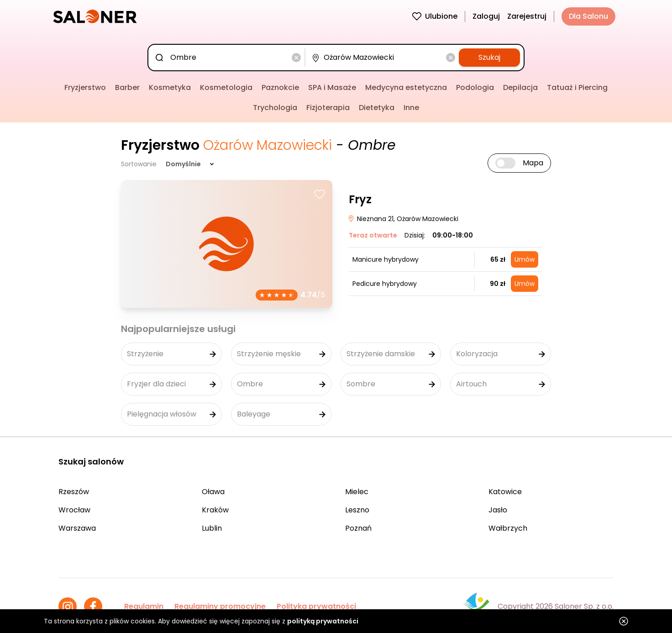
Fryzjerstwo (85, 87)
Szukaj (489, 57)
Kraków (215, 510)
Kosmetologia (226, 87)
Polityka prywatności (316, 606)
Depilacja (520, 87)
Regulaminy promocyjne (220, 606)
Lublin (212, 528)
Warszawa (77, 528)
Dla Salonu (588, 16)
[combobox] (228, 58)
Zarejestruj (527, 16)
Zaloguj (486, 16)
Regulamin (144, 606)
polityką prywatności (323, 621)
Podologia (475, 87)
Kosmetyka (170, 87)
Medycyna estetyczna (406, 87)
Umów (525, 259)
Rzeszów (74, 492)
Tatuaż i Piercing (577, 87)
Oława (213, 492)
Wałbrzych (508, 528)
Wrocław (74, 510)
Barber (127, 87)
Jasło (498, 510)
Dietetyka (377, 108)
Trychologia (275, 108)
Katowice (505, 492)
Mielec (357, 492)
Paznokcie (280, 87)
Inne (411, 108)
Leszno (357, 510)
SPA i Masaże (332, 87)
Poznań (358, 528)
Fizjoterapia (328, 108)
